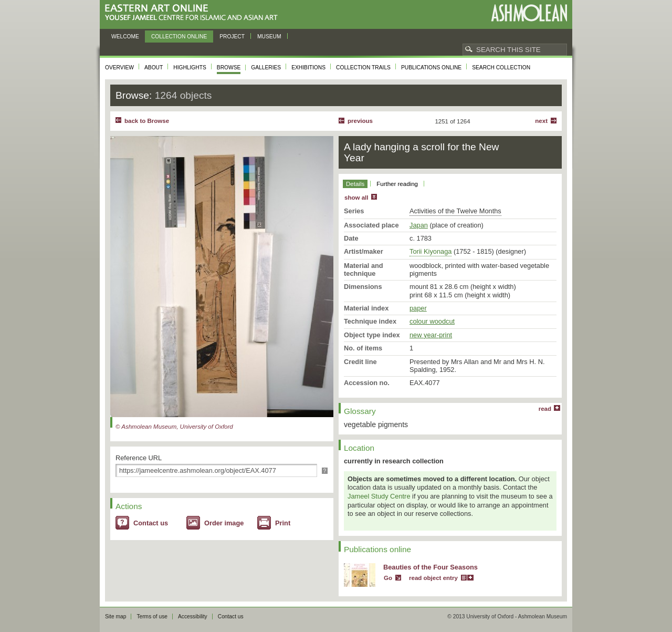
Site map (115, 617)
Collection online (179, 37)
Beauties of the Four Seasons (430, 567)
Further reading (397, 184)
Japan (419, 225)
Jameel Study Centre (379, 496)
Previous (360, 121)
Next (541, 121)
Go (388, 578)
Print (283, 523)
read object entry (433, 578)
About (154, 68)
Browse (229, 68)
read (545, 409)
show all (356, 198)
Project (232, 37)
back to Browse (147, 121)
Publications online (431, 68)
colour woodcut (432, 321)
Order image (224, 523)
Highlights (190, 68)
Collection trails (363, 68)
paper (418, 308)
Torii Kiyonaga (430, 251)
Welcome (125, 37)
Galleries (266, 68)
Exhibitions (308, 68)
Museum (269, 37)
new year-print (431, 335)
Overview (119, 68)
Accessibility (193, 617)
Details (355, 184)
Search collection (501, 68)
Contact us (151, 523)
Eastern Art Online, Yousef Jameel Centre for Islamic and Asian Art (194, 13)
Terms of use (152, 617)
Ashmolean (529, 13)
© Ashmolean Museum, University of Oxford (174, 427)
